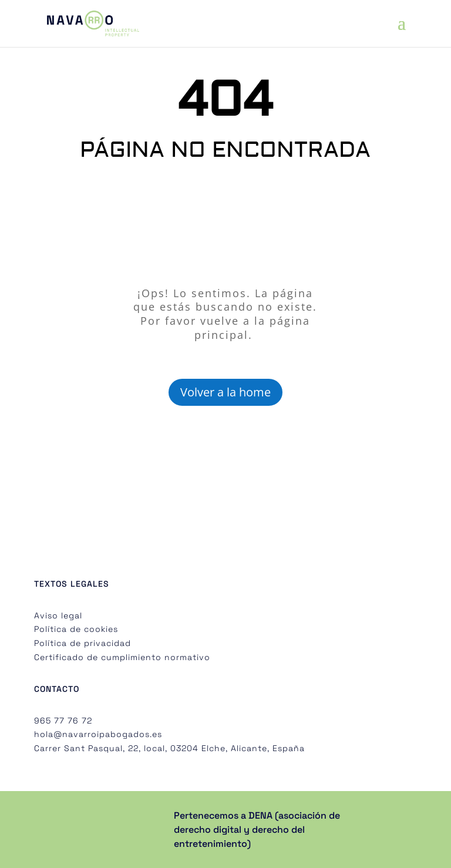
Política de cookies (76, 629)
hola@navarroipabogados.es (98, 734)
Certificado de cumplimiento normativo (122, 657)
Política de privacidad (83, 643)
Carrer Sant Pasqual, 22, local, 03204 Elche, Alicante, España (169, 748)
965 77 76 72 (63, 721)
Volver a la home (225, 392)
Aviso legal (58, 615)
